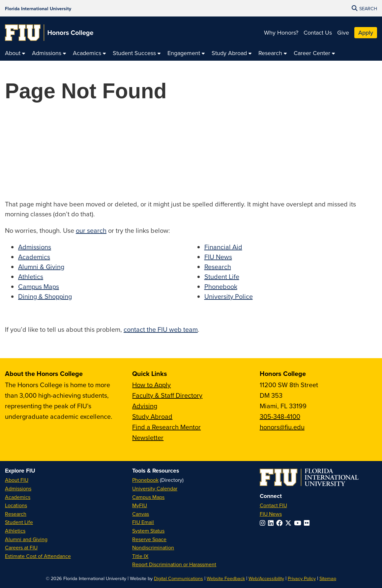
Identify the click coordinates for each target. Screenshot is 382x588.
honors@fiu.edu (282, 427)
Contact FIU (273, 505)
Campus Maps (39, 286)
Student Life (222, 277)
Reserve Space (149, 539)
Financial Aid (223, 247)
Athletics (31, 277)
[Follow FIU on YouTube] (299, 523)
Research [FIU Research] (16, 514)
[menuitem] (15, 53)
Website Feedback (226, 578)
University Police (229, 296)
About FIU (17, 480)
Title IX (140, 556)
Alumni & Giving (41, 267)
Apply (366, 32)
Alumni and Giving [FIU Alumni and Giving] (26, 539)
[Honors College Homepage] (49, 33)
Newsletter (148, 437)
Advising (145, 406)
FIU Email (143, 522)
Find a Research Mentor (166, 427)
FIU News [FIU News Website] (271, 514)
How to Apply (151, 385)
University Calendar (155, 488)
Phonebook (221, 286)
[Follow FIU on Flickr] (308, 523)
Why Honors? (281, 32)
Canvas (141, 514)
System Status (148, 531)
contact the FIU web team (161, 329)
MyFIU (140, 505)
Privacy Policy (302, 578)
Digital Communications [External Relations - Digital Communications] (178, 578)
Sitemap (328, 578)
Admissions (35, 247)
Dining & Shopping (45, 296)
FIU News (218, 257)
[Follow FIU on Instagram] (264, 523)
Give (343, 32)
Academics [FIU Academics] (18, 497)
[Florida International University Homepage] (38, 8)
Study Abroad (152, 416)
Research (218, 267)
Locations (16, 505)
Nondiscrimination (153, 547)
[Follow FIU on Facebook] (281, 523)
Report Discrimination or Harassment (174, 564)
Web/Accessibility (266, 578)
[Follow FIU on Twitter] (290, 523)
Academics (34, 257)
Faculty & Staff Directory (167, 395)
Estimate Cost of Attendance (38, 556)
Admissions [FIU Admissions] (18, 488)
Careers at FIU (21, 547)
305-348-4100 (280, 416)
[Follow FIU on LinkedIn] (272, 523)
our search (91, 230)
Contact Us (318, 32)
